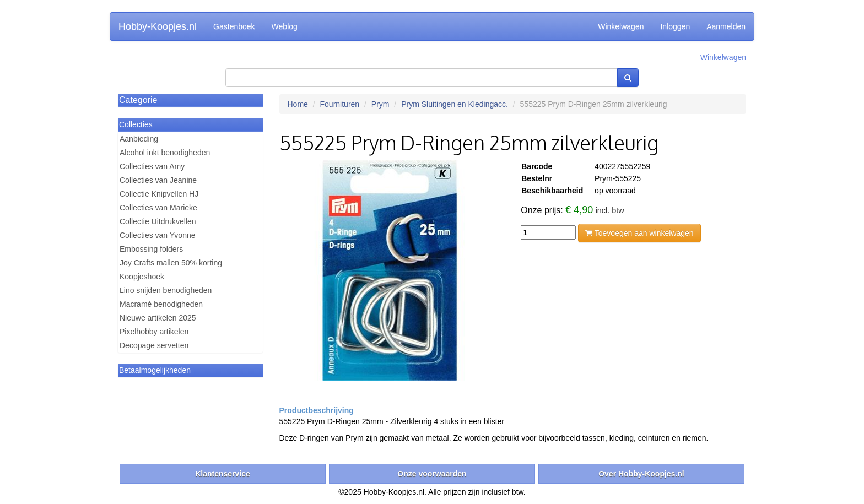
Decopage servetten (154, 345)
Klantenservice (223, 474)
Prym (380, 104)
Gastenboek (234, 26)
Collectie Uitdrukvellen (158, 221)
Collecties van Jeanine (158, 180)
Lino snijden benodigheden (166, 290)
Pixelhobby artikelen (154, 332)
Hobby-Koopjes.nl (158, 26)
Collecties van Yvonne (158, 235)
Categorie (138, 100)
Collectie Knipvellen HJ (159, 194)
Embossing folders (151, 249)
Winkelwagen (621, 26)
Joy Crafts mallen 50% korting (171, 263)
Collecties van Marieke (158, 208)
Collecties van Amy (152, 166)
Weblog (285, 26)
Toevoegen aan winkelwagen (639, 233)
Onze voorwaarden (432, 474)
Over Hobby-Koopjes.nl (641, 474)
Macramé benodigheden (161, 304)
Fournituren (340, 104)
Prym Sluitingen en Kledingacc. (455, 104)
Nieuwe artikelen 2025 (158, 318)
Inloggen (675, 26)
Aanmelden (726, 26)
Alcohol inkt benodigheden (165, 153)
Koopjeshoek (142, 277)
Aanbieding (139, 139)
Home (298, 104)
